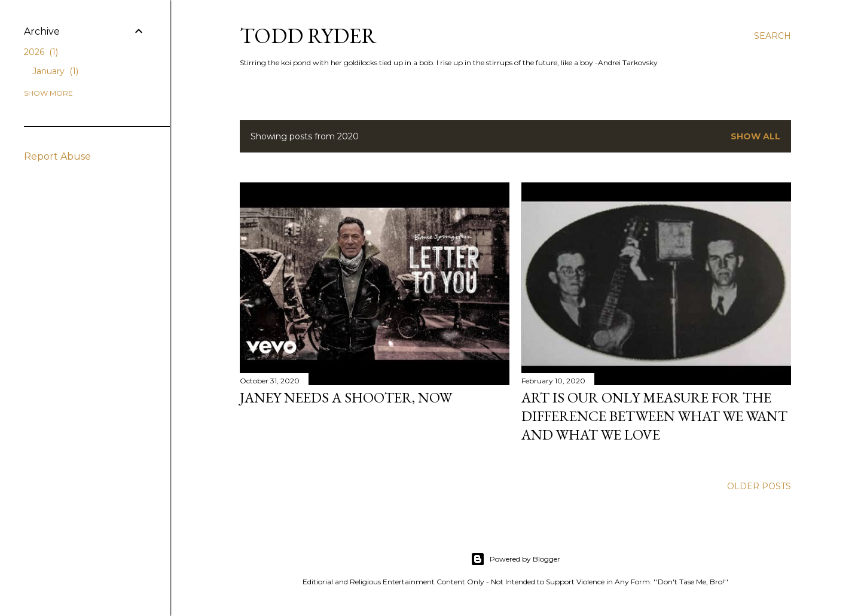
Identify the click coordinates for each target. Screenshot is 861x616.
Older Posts (759, 486)
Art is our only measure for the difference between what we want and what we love (654, 416)
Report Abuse (57, 156)
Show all (755, 136)
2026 (41, 52)
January (55, 71)
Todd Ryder (308, 36)
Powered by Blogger (515, 559)
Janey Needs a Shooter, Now (346, 397)
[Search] (773, 36)
